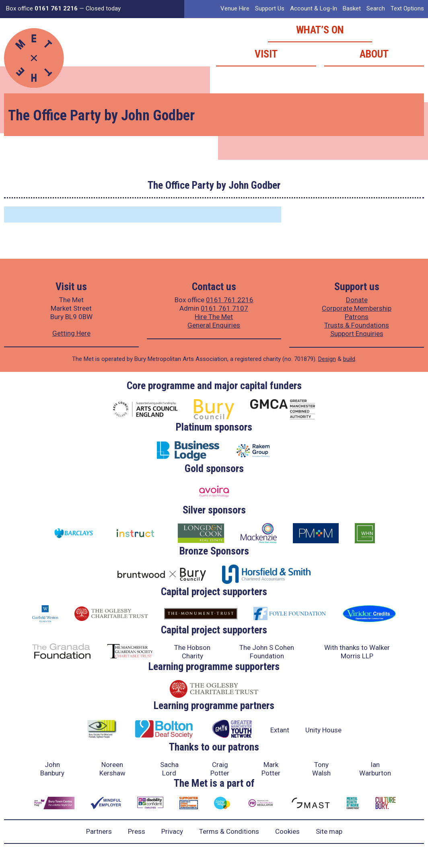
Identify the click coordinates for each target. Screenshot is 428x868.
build (349, 359)
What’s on (320, 30)
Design (327, 359)
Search (376, 8)
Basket (352, 8)
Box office (42, 8)
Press (137, 831)
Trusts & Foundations (357, 325)
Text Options (407, 8)
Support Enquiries (357, 334)
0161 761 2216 (230, 300)
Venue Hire (235, 8)
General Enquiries (214, 325)
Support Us (270, 8)
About (374, 54)
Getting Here (71, 333)
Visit (266, 54)
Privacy (172, 831)
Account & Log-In (314, 8)
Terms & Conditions (229, 831)
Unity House (323, 730)
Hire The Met (214, 317)
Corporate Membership (357, 308)
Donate (357, 300)
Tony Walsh (321, 769)
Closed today (103, 8)
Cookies (287, 831)
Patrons (357, 317)
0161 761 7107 (224, 308)
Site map (329, 831)
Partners (99, 831)
